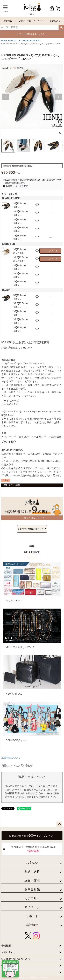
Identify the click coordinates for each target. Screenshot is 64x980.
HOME (4, 41)
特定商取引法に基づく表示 (16, 959)
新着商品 (8, 21)
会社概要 (32, 925)
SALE (41, 21)
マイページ (32, 907)
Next (59, 97)
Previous (5, 97)
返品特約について (11, 758)
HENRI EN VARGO (31, 41)
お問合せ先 (32, 889)
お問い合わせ (9, 952)
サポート (32, 916)
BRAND (13, 41)
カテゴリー (32, 898)
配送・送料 (32, 872)
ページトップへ (59, 824)
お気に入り (55, 21)
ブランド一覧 (25, 21)
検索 (61, 27)
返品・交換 (32, 880)
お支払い (32, 863)
